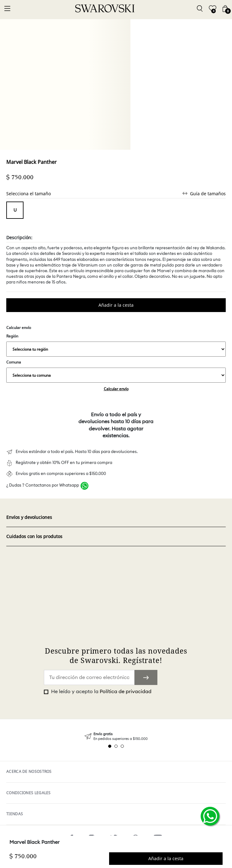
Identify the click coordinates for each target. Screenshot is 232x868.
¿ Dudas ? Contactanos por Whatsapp (43, 485)
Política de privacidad (126, 692)
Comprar (116, 305)
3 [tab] (122, 746)
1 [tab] (110, 746)
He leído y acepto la (101, 692)
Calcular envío (116, 389)
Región (116, 345)
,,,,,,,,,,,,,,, (116, 349)
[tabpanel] (116, 737)
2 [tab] (116, 746)
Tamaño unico (15, 210)
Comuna (116, 371)
